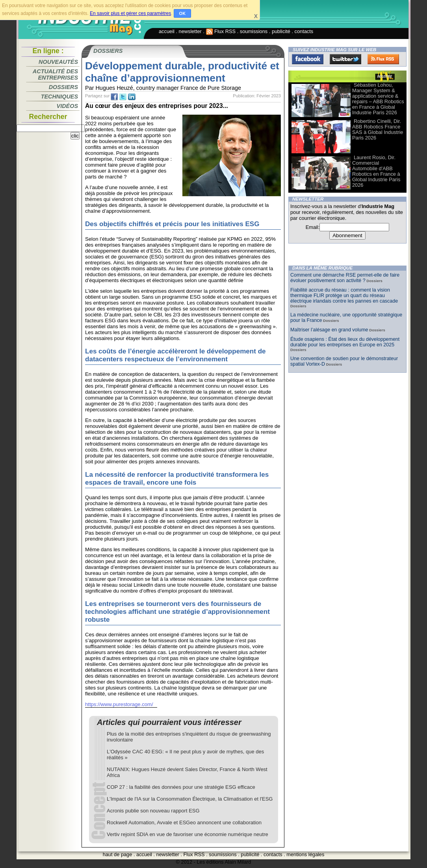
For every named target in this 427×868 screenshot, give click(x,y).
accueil (167, 31)
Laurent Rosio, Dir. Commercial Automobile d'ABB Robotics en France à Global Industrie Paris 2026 (376, 171)
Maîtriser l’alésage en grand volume (329, 330)
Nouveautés (58, 62)
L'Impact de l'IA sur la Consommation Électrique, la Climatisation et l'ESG (190, 799)
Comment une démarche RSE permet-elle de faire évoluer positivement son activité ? (345, 278)
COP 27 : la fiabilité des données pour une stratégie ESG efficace (181, 787)
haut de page (118, 854)
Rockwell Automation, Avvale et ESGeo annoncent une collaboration (184, 822)
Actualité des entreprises (55, 74)
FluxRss (383, 59)
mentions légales (305, 854)
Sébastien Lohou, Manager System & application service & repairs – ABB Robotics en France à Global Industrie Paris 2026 (378, 99)
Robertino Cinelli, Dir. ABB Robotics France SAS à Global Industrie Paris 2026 (378, 129)
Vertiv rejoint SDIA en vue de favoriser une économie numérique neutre (188, 834)
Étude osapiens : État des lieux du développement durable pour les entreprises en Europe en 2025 (345, 342)
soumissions (254, 31)
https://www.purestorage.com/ (119, 704)
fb (114, 97)
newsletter (190, 31)
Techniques (59, 97)
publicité (281, 31)
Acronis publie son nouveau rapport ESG (153, 811)
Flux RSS (221, 31)
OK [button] (183, 13)
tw (123, 97)
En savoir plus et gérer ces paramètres (130, 13)
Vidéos (67, 106)
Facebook (308, 59)
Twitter (345, 59)
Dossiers (63, 87)
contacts (304, 31)
